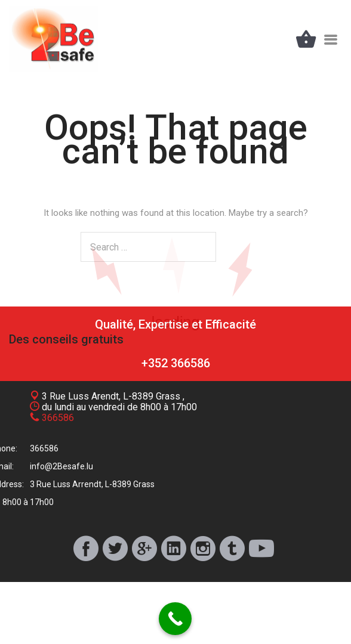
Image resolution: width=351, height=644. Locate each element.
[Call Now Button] (175, 619)
